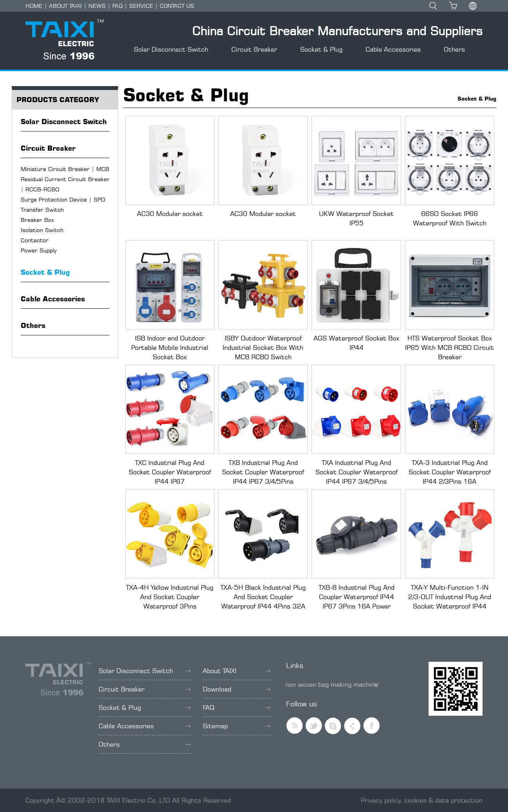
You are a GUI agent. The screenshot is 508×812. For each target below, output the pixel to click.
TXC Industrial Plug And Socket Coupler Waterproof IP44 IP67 (170, 472)
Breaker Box (37, 220)
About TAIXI (237, 671)
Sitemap (237, 726)
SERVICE (141, 6)
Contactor (35, 240)
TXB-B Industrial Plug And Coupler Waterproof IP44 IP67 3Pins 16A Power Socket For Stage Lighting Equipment (357, 606)
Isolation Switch (42, 230)
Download (237, 689)
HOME (34, 6)
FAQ (117, 6)
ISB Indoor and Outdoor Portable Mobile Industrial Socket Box (170, 347)
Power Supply (39, 250)
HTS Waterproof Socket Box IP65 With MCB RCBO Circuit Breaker (449, 347)
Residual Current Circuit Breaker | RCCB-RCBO (65, 184)
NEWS (97, 6)
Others (454, 49)
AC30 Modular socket (170, 214)
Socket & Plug (321, 49)
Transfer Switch (42, 210)
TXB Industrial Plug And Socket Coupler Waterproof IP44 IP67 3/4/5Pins (263, 472)
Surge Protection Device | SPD (63, 199)
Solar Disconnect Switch (171, 49)
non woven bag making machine (332, 684)
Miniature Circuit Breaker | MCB (65, 169)
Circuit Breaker (254, 49)
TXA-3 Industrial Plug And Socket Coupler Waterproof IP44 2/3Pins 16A (450, 472)
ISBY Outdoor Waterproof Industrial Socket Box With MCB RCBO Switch (263, 347)
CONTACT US (177, 6)
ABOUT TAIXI (65, 6)
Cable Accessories (393, 49)
